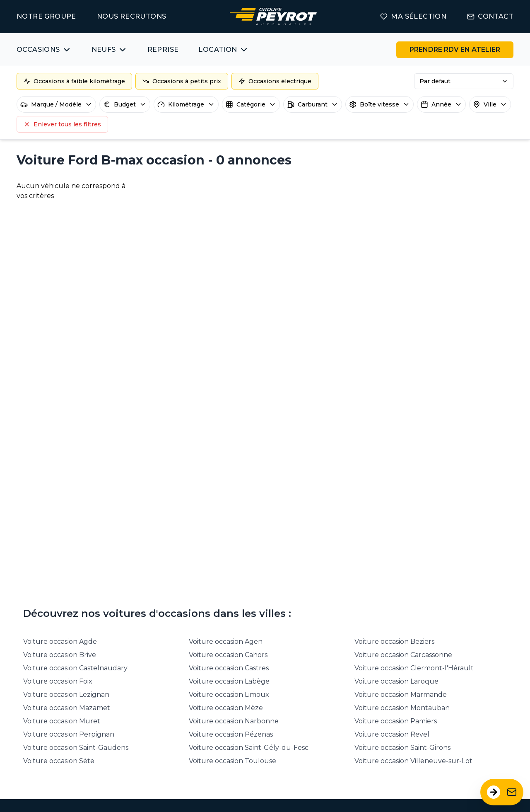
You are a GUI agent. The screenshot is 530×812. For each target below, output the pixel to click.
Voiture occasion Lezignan (66, 695)
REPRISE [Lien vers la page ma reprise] (163, 50)
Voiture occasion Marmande (401, 695)
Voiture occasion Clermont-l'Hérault (414, 668)
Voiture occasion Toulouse (232, 761)
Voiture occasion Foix (58, 681)
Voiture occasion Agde (60, 642)
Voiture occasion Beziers (394, 642)
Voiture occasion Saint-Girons (402, 748)
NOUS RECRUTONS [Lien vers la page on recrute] (132, 16)
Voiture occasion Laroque (396, 681)
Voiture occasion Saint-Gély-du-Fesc (249, 748)
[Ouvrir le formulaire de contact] (502, 792)
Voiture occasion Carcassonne (403, 655)
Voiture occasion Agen (226, 642)
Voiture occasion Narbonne (234, 721)
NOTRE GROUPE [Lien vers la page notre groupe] (46, 16)
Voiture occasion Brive (60, 655)
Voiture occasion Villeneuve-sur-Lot (413, 761)
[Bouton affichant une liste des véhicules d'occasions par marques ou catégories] (44, 50)
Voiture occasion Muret (62, 721)
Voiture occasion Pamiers (396, 721)
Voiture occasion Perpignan (69, 734)
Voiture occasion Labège (229, 681)
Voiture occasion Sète (59, 761)
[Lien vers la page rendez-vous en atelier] (455, 50)
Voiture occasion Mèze (226, 708)
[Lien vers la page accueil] (273, 17)
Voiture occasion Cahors (228, 655)
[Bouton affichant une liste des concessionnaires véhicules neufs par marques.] (110, 50)
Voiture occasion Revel (392, 734)
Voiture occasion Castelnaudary (75, 668)
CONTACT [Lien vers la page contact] (490, 16)
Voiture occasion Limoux (229, 695)
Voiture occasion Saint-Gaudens (76, 748)
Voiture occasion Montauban (402, 708)
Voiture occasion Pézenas (231, 734)
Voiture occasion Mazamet (67, 708)
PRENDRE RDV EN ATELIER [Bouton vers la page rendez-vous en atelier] (455, 50)
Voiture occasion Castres (229, 668)
